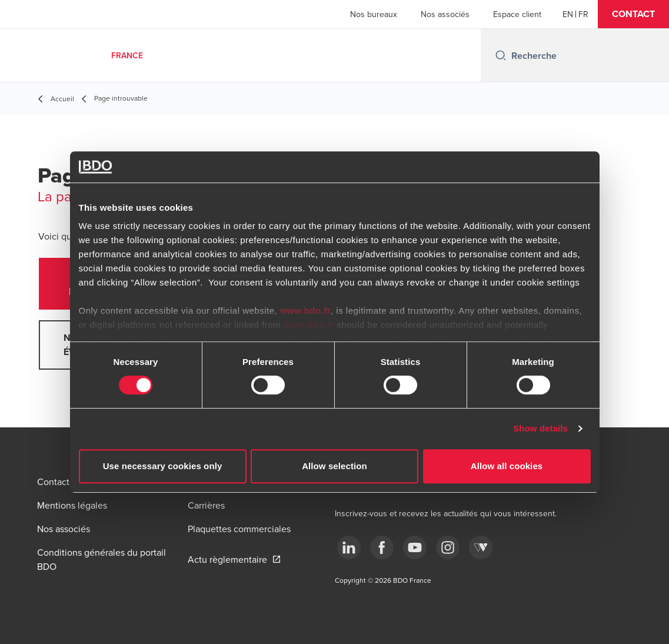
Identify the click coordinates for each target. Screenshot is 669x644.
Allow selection (334, 466)
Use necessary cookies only (163, 466)
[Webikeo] (481, 547)
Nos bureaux (374, 14)
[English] (568, 14)
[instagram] (448, 547)
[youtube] (415, 547)
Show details (540, 428)
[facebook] (382, 547)
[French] (583, 14)
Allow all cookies (507, 466)
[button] (633, 14)
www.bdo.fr (305, 311)
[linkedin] (349, 547)
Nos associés (445, 14)
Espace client (517, 14)
